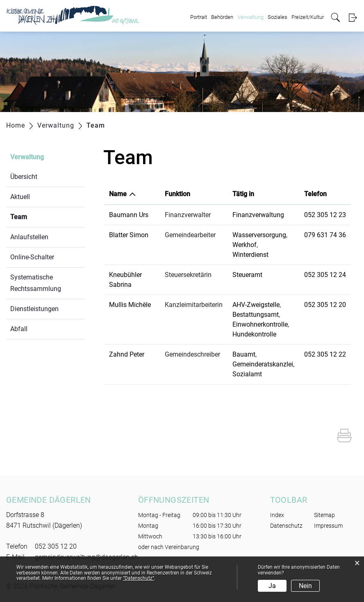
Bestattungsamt (256, 315)
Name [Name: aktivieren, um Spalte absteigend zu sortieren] (118, 194)
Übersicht (24, 177)
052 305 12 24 (325, 275)
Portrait (199, 17)
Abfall (19, 329)
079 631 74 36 (325, 235)
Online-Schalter (32, 257)
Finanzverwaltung (258, 215)
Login (353, 17)
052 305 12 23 (325, 215)
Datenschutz (286, 526)
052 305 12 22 (325, 354)
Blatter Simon (129, 235)
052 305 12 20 (325, 305)
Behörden (222, 17)
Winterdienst (250, 255)
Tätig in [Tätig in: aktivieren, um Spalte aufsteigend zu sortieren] (243, 194)
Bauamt (244, 354)
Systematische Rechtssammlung (36, 283)
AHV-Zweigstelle (256, 305)
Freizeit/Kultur (308, 17)
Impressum (328, 526)
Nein (305, 586)
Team (38, 216)
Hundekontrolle (254, 334)
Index (277, 515)
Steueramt (247, 275)
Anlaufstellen (29, 237)
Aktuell (20, 197)
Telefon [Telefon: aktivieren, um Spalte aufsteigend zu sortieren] (315, 194)
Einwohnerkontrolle (260, 324)
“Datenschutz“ (139, 578)
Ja (272, 586)
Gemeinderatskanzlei (263, 364)
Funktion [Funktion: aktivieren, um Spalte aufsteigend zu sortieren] (177, 194)
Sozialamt (247, 374)
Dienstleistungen (34, 309)
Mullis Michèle (130, 305)
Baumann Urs (129, 215)
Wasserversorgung (259, 235)
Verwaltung (250, 17)
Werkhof (245, 245)
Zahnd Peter (127, 354)
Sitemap (324, 515)
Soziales (278, 17)
